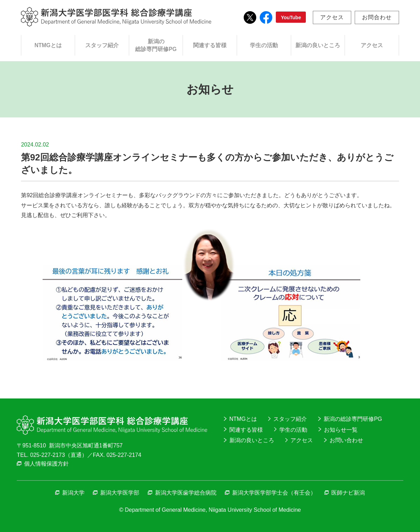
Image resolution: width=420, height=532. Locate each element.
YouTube (291, 17)
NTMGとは (48, 45)
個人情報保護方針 (46, 464)
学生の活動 (264, 45)
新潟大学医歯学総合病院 (186, 493)
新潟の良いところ (318, 45)
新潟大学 (73, 493)
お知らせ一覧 (341, 430)
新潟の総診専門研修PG (156, 45)
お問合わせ (377, 17)
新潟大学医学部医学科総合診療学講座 (116, 17)
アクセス (332, 17)
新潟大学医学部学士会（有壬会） (274, 493)
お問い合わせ (346, 440)
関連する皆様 (210, 45)
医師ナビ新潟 (348, 493)
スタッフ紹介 (102, 45)
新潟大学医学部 (120, 493)
